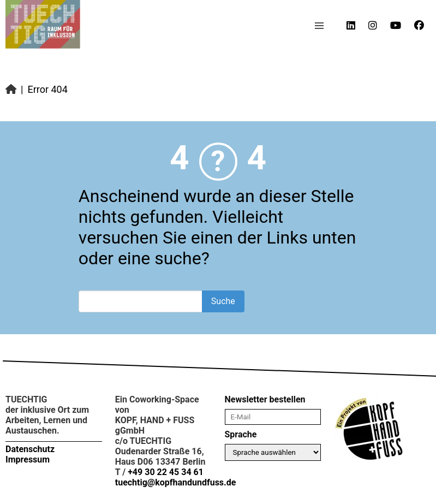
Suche (223, 301)
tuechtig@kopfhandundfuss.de (176, 482)
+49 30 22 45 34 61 (166, 472)
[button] (319, 26)
